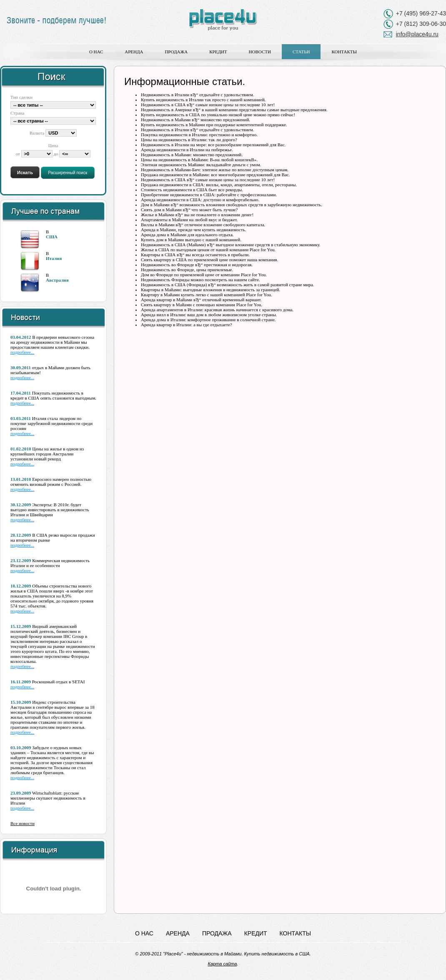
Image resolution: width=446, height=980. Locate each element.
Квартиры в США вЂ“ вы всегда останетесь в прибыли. (195, 255)
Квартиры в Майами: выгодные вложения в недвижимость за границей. (210, 290)
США (52, 237)
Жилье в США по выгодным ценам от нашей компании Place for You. (208, 250)
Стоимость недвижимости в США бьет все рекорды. (192, 190)
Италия (54, 258)
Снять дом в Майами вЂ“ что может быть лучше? (189, 210)
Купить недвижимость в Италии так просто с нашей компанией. (203, 100)
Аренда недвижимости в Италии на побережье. (187, 150)
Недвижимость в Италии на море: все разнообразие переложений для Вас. (213, 145)
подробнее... (22, 352)
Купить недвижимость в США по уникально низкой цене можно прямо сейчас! (218, 115)
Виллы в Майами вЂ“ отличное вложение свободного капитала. (203, 225)
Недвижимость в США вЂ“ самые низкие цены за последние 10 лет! (208, 105)
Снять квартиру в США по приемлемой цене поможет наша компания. (209, 260)
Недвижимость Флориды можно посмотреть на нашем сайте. (200, 280)
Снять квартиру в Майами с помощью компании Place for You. (202, 305)
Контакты (344, 52)
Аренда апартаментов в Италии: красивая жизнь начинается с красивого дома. (217, 310)
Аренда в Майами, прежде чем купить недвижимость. (193, 230)
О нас (96, 52)
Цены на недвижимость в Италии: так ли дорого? (189, 140)
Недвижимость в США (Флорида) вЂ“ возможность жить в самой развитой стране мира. (227, 285)
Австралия (57, 280)
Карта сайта (223, 964)
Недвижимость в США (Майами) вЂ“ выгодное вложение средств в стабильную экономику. (231, 245)
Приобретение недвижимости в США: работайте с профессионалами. (209, 195)
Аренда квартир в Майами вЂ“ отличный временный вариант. (201, 300)
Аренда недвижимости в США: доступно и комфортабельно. (200, 200)
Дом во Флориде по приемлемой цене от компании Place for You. (204, 275)
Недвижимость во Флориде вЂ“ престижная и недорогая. (197, 265)
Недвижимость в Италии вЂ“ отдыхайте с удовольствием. (197, 95)
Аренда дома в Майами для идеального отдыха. (187, 235)
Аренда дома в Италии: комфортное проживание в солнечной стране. (208, 320)
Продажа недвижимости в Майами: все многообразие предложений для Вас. (215, 175)
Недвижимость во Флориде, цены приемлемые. (187, 270)
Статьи (301, 52)
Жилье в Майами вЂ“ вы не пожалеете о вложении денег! (197, 215)
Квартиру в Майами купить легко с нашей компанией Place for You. (207, 295)
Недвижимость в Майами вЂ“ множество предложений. (195, 120)
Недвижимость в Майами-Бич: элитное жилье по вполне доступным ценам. (215, 170)
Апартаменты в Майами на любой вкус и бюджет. (189, 220)
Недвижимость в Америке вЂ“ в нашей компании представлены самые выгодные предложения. (234, 110)
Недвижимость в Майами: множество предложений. (192, 155)
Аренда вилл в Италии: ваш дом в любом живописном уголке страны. (209, 315)
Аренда (134, 52)
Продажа (176, 52)
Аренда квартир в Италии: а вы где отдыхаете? (187, 325)
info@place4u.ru (417, 34)
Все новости (23, 823)
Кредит (218, 52)
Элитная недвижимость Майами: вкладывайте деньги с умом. (201, 165)
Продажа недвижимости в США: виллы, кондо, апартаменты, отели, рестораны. (219, 185)
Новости (260, 52)
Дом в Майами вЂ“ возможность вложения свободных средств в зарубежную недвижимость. (232, 205)
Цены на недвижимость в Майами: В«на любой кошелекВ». (199, 160)
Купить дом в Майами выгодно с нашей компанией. (191, 240)
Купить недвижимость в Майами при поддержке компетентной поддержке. (214, 125)
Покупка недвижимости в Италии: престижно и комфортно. (199, 135)
